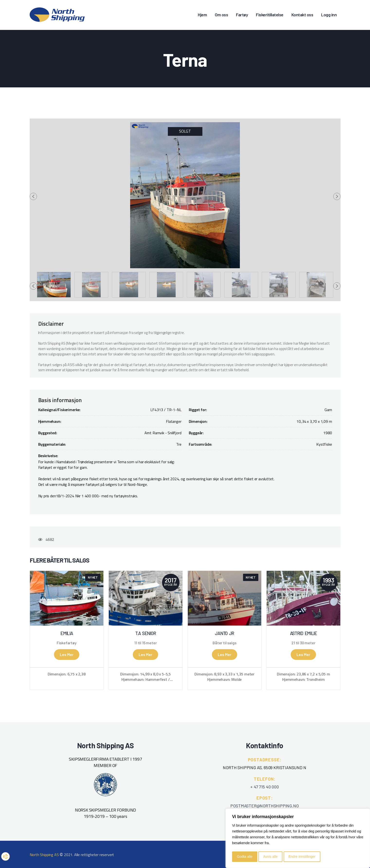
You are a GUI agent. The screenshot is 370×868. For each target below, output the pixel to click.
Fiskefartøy (67, 643)
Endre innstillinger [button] (302, 857)
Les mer (67, 654)
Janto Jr (224, 633)
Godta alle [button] (245, 857)
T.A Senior (145, 633)
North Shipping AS (44, 855)
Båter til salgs (224, 643)
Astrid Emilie (303, 633)
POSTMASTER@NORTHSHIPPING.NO (264, 806)
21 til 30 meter (303, 643)
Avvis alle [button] (270, 857)
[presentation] (33, 196)
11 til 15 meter (145, 643)
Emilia (67, 633)
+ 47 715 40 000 (264, 787)
